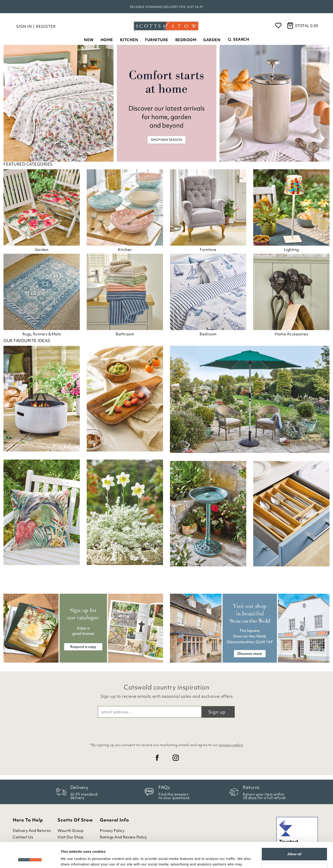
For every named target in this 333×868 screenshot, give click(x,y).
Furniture (157, 40)
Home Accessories (291, 334)
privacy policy (231, 745)
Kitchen (129, 40)
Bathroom (125, 334)
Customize (295, 845)
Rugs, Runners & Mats (42, 334)
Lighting (291, 250)
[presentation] (166, 729)
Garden (212, 40)
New (89, 40)
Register (46, 26)
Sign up (217, 712)
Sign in (24, 26)
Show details (71, 859)
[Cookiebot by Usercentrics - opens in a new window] (30, 859)
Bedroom (186, 40)
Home (107, 40)
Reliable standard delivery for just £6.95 (166, 7)
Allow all (294, 830)
